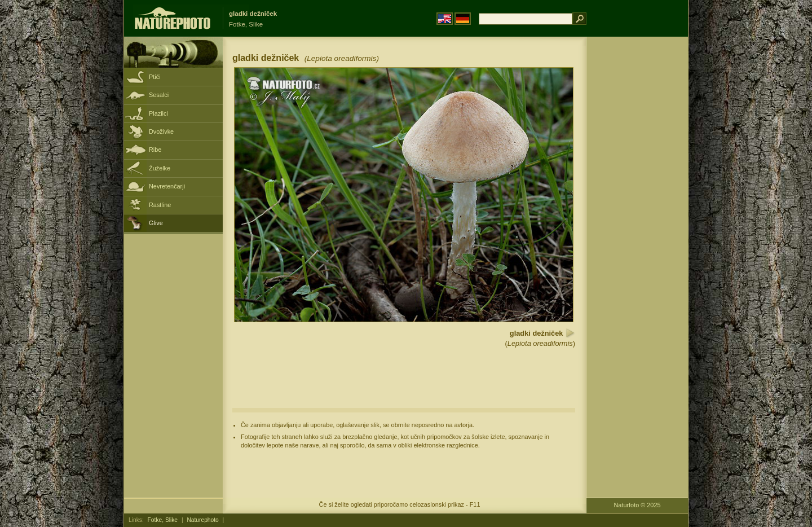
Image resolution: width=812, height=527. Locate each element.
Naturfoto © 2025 (637, 505)
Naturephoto (202, 520)
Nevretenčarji (167, 186)
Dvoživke (161, 131)
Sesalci (159, 95)
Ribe (155, 150)
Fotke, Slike (163, 520)
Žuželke (160, 168)
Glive (156, 223)
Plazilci (158, 113)
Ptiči (155, 77)
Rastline (160, 205)
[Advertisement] (637, 217)
